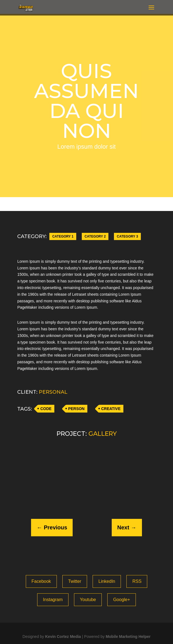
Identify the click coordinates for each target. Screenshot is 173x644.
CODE (46, 409)
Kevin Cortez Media (63, 637)
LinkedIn (107, 581)
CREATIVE (111, 409)
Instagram (53, 600)
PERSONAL (53, 392)
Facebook (41, 581)
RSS (137, 581)
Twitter (75, 581)
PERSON (76, 409)
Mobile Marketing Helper (128, 637)
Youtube (88, 600)
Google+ (122, 600)
